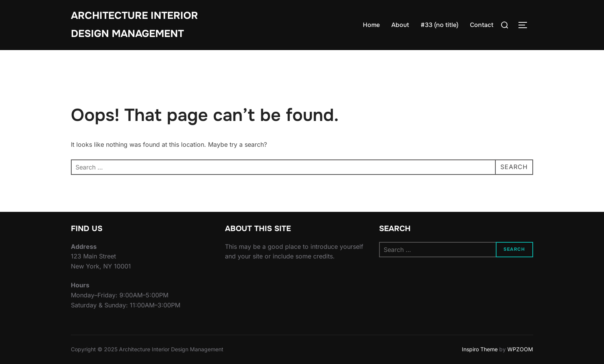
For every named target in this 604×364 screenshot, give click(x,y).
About (400, 25)
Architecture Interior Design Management (134, 25)
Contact (482, 25)
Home (371, 25)
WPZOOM (520, 349)
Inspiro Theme (480, 349)
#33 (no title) (440, 25)
